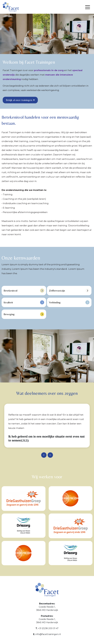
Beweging (24, 314)
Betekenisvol (24, 291)
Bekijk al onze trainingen (20, 100)
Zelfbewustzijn (69, 291)
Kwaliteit (24, 302)
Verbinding (69, 302)
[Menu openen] (88, 7)
